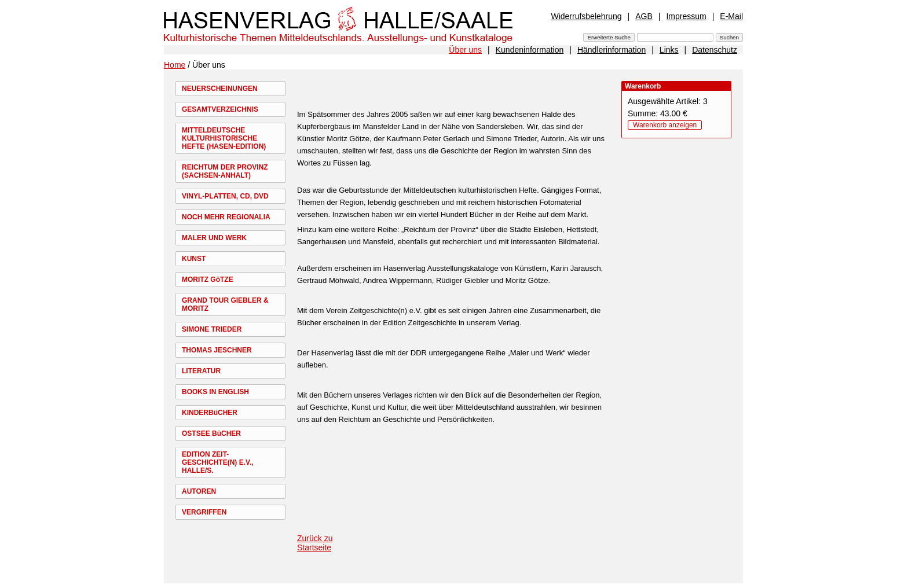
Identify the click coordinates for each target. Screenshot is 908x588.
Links (669, 50)
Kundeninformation (530, 50)
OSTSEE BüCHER (211, 433)
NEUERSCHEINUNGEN (220, 89)
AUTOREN (199, 491)
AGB (644, 16)
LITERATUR (201, 371)
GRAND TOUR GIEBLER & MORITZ (225, 304)
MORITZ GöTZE (208, 280)
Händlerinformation (612, 50)
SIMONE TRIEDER (212, 329)
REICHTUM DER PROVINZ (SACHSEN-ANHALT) (225, 171)
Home (175, 65)
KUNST (194, 259)
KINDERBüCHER (210, 413)
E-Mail (731, 16)
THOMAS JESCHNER (217, 350)
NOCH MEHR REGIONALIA (226, 217)
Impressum (686, 16)
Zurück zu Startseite (315, 543)
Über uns (465, 50)
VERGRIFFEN (204, 512)
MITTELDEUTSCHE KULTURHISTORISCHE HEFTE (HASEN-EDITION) (224, 138)
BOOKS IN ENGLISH (215, 392)
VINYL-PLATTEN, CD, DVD (225, 196)
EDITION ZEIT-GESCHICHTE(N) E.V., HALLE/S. (218, 462)
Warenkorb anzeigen (665, 125)
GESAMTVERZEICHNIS (220, 109)
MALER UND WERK (214, 238)
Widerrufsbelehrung (586, 16)
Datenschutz (715, 50)
